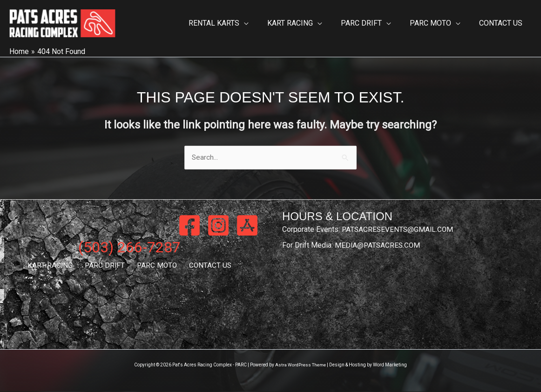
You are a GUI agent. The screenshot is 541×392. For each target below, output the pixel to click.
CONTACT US (205, 266)
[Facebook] (189, 226)
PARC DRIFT (106, 266)
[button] (261, 23)
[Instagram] (218, 226)
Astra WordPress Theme (301, 365)
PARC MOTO (155, 266)
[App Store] (247, 226)
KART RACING (55, 266)
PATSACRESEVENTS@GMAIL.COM (399, 230)
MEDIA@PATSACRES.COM (379, 246)
